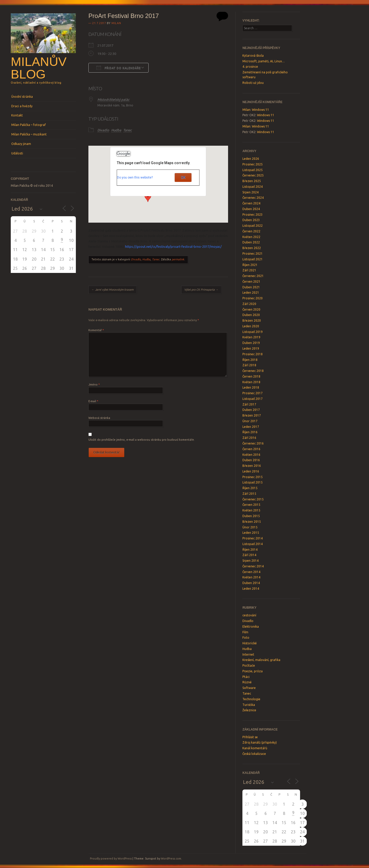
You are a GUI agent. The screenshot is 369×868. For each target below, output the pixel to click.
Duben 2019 (251, 343)
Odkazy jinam (21, 144)
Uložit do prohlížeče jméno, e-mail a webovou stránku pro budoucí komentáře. (142, 440)
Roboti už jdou (253, 83)
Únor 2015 (250, 527)
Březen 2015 (252, 522)
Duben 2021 (251, 287)
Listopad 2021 (253, 259)
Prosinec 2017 (253, 393)
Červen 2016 (251, 449)
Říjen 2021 (250, 265)
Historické (250, 643)
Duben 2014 (251, 583)
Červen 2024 (251, 203)
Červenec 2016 (253, 443)
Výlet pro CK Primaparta (201, 290)
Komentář (96, 330)
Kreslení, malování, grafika (261, 660)
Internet (248, 654)
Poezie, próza (253, 671)
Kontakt (17, 115)
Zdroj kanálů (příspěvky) (260, 742)
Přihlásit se (250, 737)
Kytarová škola (253, 56)
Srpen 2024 (250, 192)
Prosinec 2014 (253, 538)
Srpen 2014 (250, 561)
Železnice (249, 710)
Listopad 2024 (253, 187)
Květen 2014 (251, 577)
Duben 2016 (251, 460)
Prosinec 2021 (253, 254)
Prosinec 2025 (253, 164)
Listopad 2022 (253, 226)
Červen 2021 (251, 282)
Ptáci (246, 677)
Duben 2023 (251, 220)
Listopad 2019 (253, 332)
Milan (116, 23)
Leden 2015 (251, 533)
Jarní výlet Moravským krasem (112, 290)
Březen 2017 (252, 415)
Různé (247, 682)
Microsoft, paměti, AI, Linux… (264, 61)
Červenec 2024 (253, 198)
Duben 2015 (251, 516)
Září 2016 (249, 438)
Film (245, 632)
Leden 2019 (251, 348)
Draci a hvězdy (22, 106)
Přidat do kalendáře (119, 68)
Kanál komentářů (255, 748)
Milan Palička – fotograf (29, 125)
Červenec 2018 (253, 371)
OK (183, 177)
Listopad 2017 (253, 399)
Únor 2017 (250, 421)
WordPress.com (171, 859)
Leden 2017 (251, 427)
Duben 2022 (251, 242)
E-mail (93, 401)
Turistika (249, 705)
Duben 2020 (251, 315)
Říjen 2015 (250, 488)
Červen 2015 (251, 505)
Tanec (127, 130)
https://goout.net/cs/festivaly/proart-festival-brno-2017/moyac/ (173, 246)
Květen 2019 (251, 337)
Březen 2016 (252, 466)
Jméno (94, 384)
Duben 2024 (251, 209)
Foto (246, 638)
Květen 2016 (251, 455)
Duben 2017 (251, 410)
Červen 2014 (251, 572)
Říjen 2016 (250, 432)
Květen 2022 (251, 237)
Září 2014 (249, 555)
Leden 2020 (251, 326)
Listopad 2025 (253, 170)
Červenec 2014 (253, 566)
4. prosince (250, 67)
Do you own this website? (135, 177)
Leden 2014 (251, 589)
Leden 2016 (251, 471)
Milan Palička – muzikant (29, 134)
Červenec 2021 (253, 276)
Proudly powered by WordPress (111, 859)
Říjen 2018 (250, 360)
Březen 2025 (252, 181)
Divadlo (103, 130)
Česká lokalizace (254, 754)
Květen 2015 (251, 510)
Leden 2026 (251, 159)
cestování (249, 615)
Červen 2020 (251, 309)
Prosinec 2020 (253, 298)
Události (17, 153)
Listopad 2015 (253, 482)
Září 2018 (249, 365)
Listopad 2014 (253, 544)
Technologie (251, 699)
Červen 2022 (251, 231)
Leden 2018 (251, 387)
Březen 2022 (252, 248)
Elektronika (251, 627)
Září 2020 (249, 304)
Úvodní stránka (22, 97)
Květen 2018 (251, 382)
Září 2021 (249, 270)
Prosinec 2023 (253, 215)
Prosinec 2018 (253, 354)
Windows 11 (260, 110)
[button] (148, 197)
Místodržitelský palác (113, 100)
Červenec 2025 (253, 175)
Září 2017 (249, 404)
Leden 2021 (251, 293)
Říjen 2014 (250, 550)
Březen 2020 (252, 320)
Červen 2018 (251, 376)
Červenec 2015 (253, 499)
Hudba (116, 130)
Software (249, 688)
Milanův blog (39, 68)
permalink (178, 259)
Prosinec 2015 (253, 477)
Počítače (249, 665)
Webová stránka (99, 418)
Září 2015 (249, 494)
